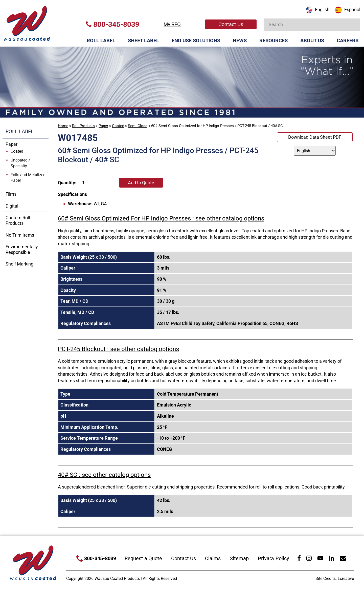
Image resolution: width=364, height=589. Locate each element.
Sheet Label (143, 40)
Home (63, 126)
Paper (103, 126)
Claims (213, 558)
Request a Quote (143, 558)
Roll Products (83, 126)
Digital (12, 206)
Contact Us (231, 24)
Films (11, 194)
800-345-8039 (113, 24)
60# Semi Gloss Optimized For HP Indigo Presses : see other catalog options (161, 218)
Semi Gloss (138, 126)
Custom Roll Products (18, 220)
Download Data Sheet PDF (315, 137)
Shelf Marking (19, 264)
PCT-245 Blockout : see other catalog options (118, 349)
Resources (274, 40)
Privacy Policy (273, 558)
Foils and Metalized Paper (28, 178)
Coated (118, 126)
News (240, 40)
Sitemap (239, 558)
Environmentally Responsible (22, 249)
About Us (312, 40)
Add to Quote (141, 183)
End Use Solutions (196, 40)
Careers (348, 40)
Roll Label (101, 40)
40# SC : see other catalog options (104, 475)
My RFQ (172, 24)
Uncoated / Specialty (20, 163)
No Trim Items (20, 235)
